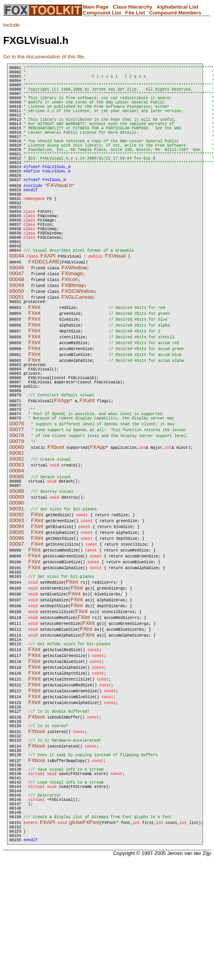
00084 (17, 535)
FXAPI (48, 305)
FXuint (87, 460)
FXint (34, 358)
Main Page (96, 7)
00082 (17, 524)
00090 (17, 570)
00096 (17, 605)
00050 (17, 340)
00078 (17, 500)
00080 (17, 512)
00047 (17, 323)
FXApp (62, 460)
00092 (17, 582)
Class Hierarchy (133, 7)
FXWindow (74, 317)
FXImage (72, 323)
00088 (17, 558)
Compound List (102, 13)
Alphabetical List (177, 7)
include (11, 25)
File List (135, 13)
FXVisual (115, 305)
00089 (17, 564)
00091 (17, 576)
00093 (17, 587)
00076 (17, 488)
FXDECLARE (44, 311)
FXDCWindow (78, 340)
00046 (17, 317)
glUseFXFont (85, 919)
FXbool (56, 512)
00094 (17, 593)
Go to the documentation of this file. (44, 57)
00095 (17, 599)
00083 (17, 529)
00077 (17, 494)
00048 (17, 329)
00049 (17, 335)
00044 (17, 305)
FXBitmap (73, 335)
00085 (17, 541)
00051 (17, 346)
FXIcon (70, 329)
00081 (17, 518)
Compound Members (175, 13)
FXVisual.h (60, 217)
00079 (17, 506)
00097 (17, 611)
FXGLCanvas (77, 346)
